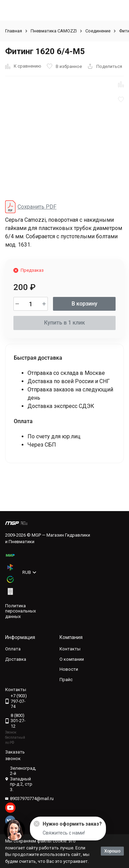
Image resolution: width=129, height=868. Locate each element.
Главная (14, 31)
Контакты (70, 649)
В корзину (84, 304)
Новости (69, 669)
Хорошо (112, 851)
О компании (72, 659)
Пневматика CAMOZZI (54, 31)
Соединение (98, 31)
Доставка (16, 659)
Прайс (66, 680)
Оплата (13, 649)
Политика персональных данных (20, 611)
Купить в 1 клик (64, 323)
